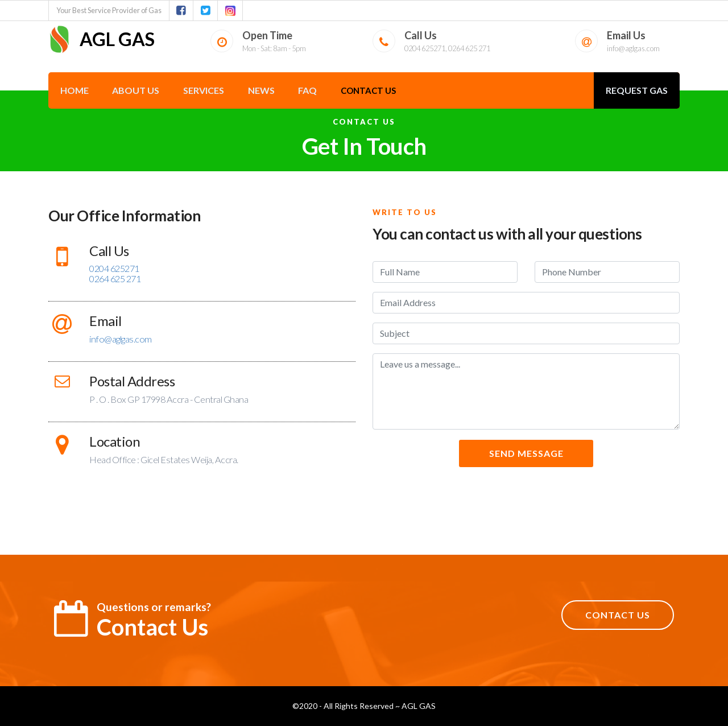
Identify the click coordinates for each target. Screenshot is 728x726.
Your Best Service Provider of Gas (109, 10)
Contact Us (368, 90)
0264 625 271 (115, 279)
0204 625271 (114, 268)
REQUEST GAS (637, 90)
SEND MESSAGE (526, 453)
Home (75, 90)
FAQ (307, 90)
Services (204, 90)
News (261, 90)
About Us (136, 90)
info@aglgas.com (633, 48)
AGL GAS (102, 39)
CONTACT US (618, 615)
